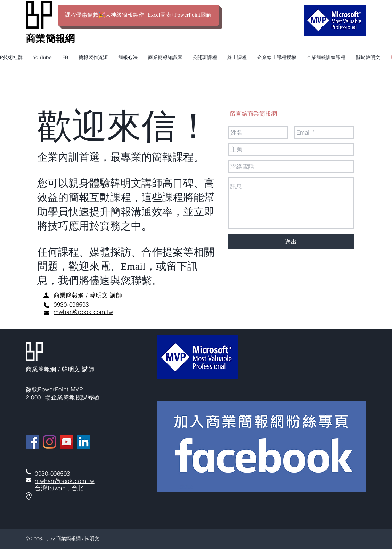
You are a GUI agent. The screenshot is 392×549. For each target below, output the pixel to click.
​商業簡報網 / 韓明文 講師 (88, 295)
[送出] (291, 241)
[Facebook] (32, 442)
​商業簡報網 (50, 39)
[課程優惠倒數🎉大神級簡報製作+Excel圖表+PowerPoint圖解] (138, 15)
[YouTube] (67, 442)
